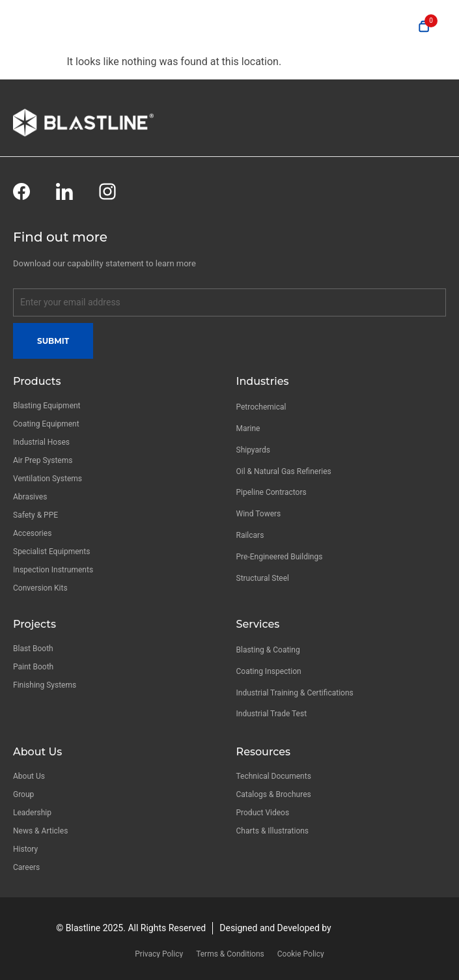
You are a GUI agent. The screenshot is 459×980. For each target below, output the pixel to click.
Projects (35, 624)
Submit (53, 341)
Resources (264, 752)
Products (37, 381)
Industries (263, 381)
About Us (37, 752)
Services (258, 624)
